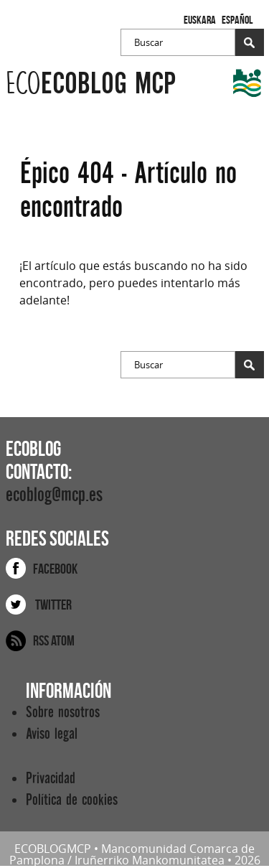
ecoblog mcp (91, 84)
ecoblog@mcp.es (54, 495)
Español (237, 20)
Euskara (200, 20)
